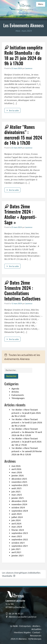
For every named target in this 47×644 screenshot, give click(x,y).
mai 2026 (16, 466)
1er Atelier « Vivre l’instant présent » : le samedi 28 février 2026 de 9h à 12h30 (27, 451)
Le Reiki (14, 626)
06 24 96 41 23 (14, 613)
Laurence (29, 68)
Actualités (36, 629)
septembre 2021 (20, 546)
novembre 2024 (19, 504)
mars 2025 (17, 495)
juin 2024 (16, 520)
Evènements (18, 395)
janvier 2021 (18, 555)
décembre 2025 (19, 479)
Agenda (15, 388)
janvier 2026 (18, 475)
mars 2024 (17, 527)
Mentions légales (22, 632)
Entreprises (25, 626)
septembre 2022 (20, 539)
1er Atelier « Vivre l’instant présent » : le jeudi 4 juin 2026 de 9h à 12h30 (26, 413)
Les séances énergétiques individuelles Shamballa (21, 574)
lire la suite (12, 110)
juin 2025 (16, 491)
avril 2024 (16, 523)
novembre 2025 (19, 482)
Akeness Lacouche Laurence (21, 617)
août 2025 (17, 488)
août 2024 (17, 514)
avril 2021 (16, 552)
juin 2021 (16, 549)
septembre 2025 (20, 485)
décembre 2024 (19, 501)
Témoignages (18, 398)
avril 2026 (16, 469)
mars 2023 (17, 536)
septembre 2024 (20, 511)
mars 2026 (17, 472)
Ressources (36, 635)
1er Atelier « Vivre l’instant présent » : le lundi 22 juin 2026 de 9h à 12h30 (27, 422)
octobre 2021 (18, 543)
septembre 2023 (20, 533)
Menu (41, 4)
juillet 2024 (17, 517)
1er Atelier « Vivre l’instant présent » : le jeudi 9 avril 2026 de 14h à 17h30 (27, 442)
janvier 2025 (18, 498)
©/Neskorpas (35, 639)
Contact (36, 632)
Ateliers (36, 626)
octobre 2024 (18, 507)
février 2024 (18, 530)
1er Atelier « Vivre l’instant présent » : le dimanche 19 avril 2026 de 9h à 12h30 (27, 432)
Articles (15, 392)
